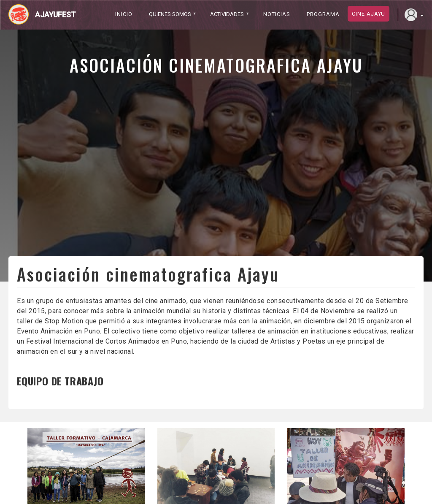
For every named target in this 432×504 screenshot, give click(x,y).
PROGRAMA (323, 14)
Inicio (124, 14)
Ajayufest (55, 15)
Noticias (277, 14)
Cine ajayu (369, 14)
